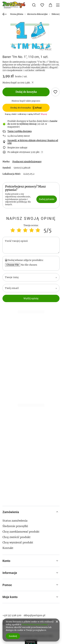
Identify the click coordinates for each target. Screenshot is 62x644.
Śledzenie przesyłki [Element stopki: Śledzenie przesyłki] (15, 526)
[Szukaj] (34, 5)
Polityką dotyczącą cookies (35, 624)
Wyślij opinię (31, 298)
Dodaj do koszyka (26, 92)
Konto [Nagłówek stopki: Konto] (6, 561)
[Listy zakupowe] (42, 5)
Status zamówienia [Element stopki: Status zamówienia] (15, 521)
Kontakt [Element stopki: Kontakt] (8, 548)
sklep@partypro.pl (34, 615)
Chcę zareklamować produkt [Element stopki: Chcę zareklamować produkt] (21, 532)
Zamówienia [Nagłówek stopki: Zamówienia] (11, 512)
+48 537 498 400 (12, 615)
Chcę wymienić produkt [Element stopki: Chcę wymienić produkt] (18, 542)
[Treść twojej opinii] (31, 245)
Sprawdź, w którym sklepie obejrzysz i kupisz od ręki (33, 142)
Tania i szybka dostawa (20, 131)
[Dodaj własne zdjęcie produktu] (30, 265)
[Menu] (58, 5)
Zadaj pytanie (47, 199)
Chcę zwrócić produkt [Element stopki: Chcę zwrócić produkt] (17, 537)
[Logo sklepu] (14, 5)
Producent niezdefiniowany (27, 162)
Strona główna (17, 14)
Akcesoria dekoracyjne (37, 14)
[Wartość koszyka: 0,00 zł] (50, 5)
